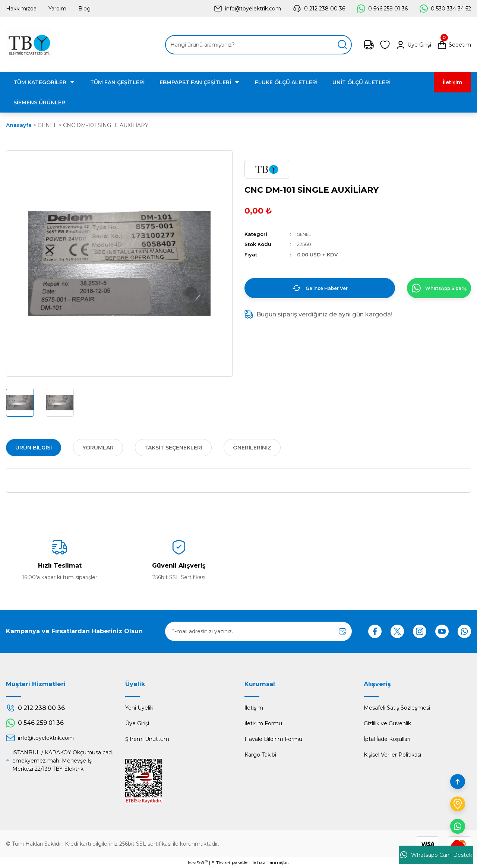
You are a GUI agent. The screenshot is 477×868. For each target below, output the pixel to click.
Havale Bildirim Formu (273, 739)
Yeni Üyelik (139, 708)
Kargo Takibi (260, 755)
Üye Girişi (137, 723)
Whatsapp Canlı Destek (436, 855)
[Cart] (454, 45)
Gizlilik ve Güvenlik (387, 723)
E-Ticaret (221, 863)
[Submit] (342, 631)
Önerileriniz (252, 448)
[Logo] (29, 45)
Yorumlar (98, 448)
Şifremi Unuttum (147, 739)
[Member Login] (413, 45)
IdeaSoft (198, 862)
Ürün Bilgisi (34, 448)
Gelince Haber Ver (311, 288)
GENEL (305, 234)
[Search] (258, 45)
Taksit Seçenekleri (173, 448)
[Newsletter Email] (258, 631)
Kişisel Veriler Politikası (392, 755)
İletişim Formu (263, 723)
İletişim (254, 708)
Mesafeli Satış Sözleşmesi (397, 708)
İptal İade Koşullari (387, 739)
